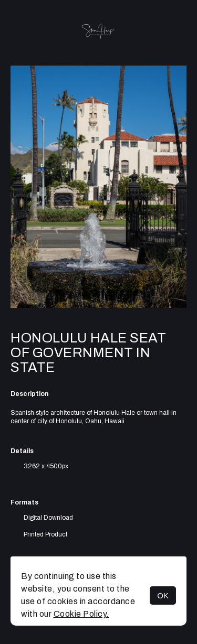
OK (163, 595)
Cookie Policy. (81, 614)
